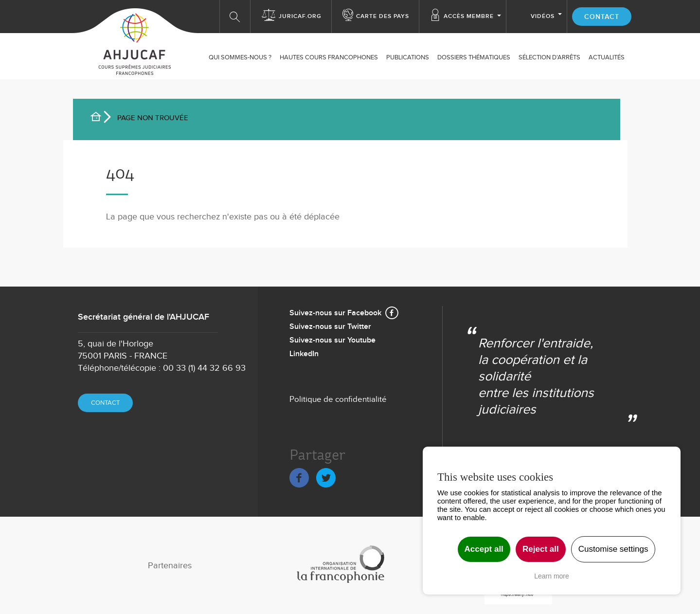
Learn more (552, 576)
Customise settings (613, 549)
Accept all (484, 549)
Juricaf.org (300, 16)
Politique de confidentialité (338, 399)
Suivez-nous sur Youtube (332, 340)
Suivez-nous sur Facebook (335, 313)
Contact (602, 17)
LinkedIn (304, 354)
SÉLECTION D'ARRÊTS (549, 57)
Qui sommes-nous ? (240, 57)
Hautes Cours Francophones (329, 57)
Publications (408, 57)
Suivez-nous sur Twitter (330, 327)
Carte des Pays (383, 16)
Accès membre (469, 16)
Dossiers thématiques (474, 57)
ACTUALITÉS (607, 57)
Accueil (100, 118)
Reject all (541, 549)
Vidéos (543, 16)
